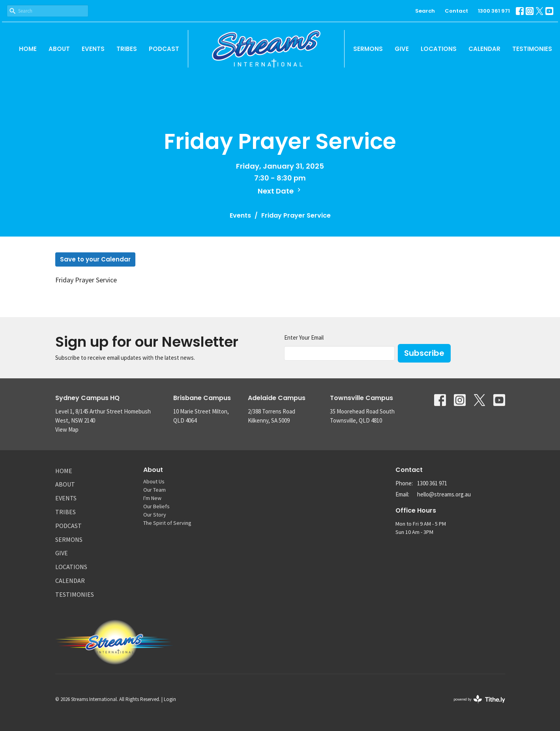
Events (93, 49)
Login (170, 699)
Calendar (484, 49)
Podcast (164, 49)
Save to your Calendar (95, 259)
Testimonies (532, 49)
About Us (154, 481)
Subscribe (424, 353)
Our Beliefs (156, 506)
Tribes (127, 49)
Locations (439, 49)
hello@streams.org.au (444, 494)
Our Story (155, 515)
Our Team (155, 490)
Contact (456, 11)
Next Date (280, 191)
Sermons (368, 49)
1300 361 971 (494, 11)
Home (28, 49)
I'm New (152, 498)
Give (402, 49)
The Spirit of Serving (167, 523)
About (59, 49)
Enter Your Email (304, 337)
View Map (67, 429)
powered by (479, 699)
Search (425, 11)
